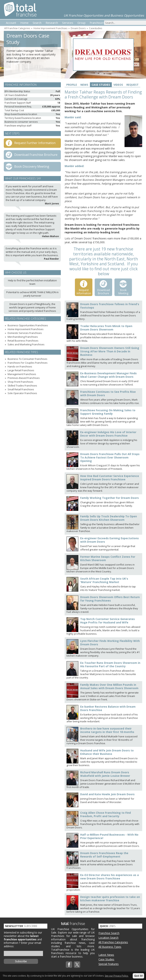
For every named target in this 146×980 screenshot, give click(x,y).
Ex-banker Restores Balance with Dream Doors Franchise (108, 708)
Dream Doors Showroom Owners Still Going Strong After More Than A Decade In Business (110, 351)
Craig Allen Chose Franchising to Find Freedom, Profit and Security (106, 814)
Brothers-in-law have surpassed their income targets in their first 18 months (107, 730)
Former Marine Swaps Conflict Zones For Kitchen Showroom (108, 558)
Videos (118, 85)
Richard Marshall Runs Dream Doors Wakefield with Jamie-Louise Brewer (105, 774)
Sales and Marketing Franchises (26, 344)
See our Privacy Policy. (117, 976)
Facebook (69, 965)
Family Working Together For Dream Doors (109, 498)
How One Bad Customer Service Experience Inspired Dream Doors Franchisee (110, 478)
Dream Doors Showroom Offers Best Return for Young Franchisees (110, 599)
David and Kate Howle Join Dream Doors (107, 794)
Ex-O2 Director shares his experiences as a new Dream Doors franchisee (109, 877)
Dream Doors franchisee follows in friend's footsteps (110, 306)
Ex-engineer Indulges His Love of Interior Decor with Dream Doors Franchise (108, 434)
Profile (72, 85)
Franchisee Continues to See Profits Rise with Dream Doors (108, 393)
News (84, 85)
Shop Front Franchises (20, 382)
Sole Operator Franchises (22, 393)
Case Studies (101, 85)
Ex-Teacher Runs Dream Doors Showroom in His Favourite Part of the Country (110, 664)
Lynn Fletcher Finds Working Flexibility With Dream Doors (110, 643)
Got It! (138, 976)
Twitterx (77, 965)
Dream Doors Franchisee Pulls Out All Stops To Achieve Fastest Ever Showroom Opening (110, 457)
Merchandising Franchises (23, 337)
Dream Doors (78, 28)
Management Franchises (22, 374)
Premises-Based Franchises (24, 378)
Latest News (106, 955)
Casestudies (96, 28)
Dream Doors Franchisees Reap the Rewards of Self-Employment (104, 855)
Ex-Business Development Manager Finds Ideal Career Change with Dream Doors (108, 375)
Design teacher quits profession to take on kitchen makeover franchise (110, 899)
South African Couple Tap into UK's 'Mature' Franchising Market (104, 580)
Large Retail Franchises (21, 370)
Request (133, 85)
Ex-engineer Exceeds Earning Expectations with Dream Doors (109, 540)
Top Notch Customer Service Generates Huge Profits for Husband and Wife (108, 621)
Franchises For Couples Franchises (28, 363)
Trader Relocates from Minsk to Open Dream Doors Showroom (106, 328)
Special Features (109, 964)
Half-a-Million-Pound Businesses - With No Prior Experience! (109, 836)
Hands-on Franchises (20, 366)
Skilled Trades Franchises (22, 386)
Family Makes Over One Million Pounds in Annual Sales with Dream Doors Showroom (109, 686)
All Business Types (110, 947)
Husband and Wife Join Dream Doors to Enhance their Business (107, 752)
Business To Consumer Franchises (27, 359)
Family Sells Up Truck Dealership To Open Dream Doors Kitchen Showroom (109, 518)
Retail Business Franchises (23, 341)
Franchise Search (109, 933)
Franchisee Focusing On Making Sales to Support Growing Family (108, 412)
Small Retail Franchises (21, 389)
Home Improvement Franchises (50, 28)
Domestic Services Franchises (25, 333)
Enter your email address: (22, 944)
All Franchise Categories (17, 28)
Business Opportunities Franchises (28, 325)
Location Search (108, 938)
